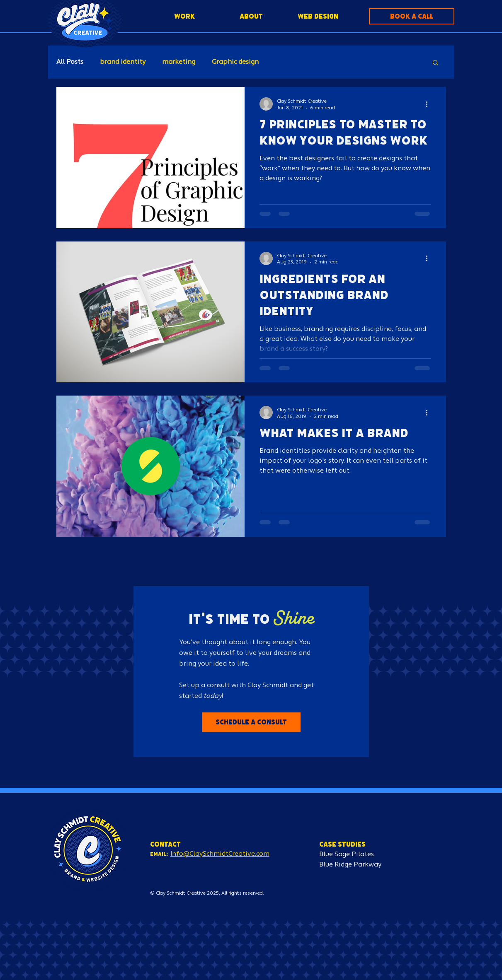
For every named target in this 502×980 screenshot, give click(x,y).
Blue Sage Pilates (347, 854)
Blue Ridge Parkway (350, 865)
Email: (159, 854)
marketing (179, 62)
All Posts (70, 62)
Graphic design (235, 62)
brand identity (123, 62)
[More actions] (430, 104)
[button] (412, 16)
